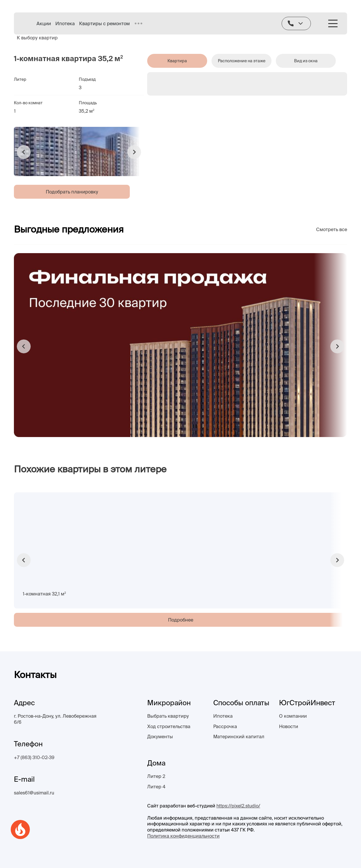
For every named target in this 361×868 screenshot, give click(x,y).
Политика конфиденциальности (183, 836)
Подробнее (181, 620)
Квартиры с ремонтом (104, 23)
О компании (293, 716)
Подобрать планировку (72, 192)
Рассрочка (225, 726)
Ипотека (65, 23)
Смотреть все (332, 229)
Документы (160, 737)
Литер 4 (156, 787)
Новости (289, 726)
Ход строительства (169, 726)
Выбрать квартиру (168, 716)
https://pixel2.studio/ (238, 806)
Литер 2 (156, 776)
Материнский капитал (239, 737)
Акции (44, 23)
